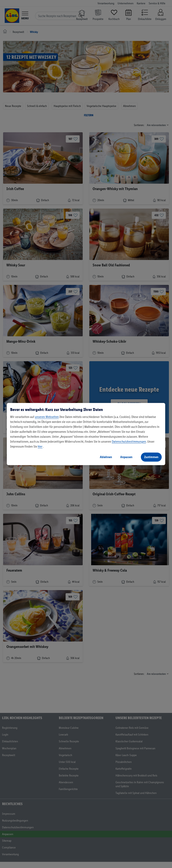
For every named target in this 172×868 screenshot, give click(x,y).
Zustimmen (151, 457)
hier (40, 446)
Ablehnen (106, 457)
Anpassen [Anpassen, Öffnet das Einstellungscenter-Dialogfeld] (126, 457)
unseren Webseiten (47, 417)
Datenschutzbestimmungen (129, 442)
